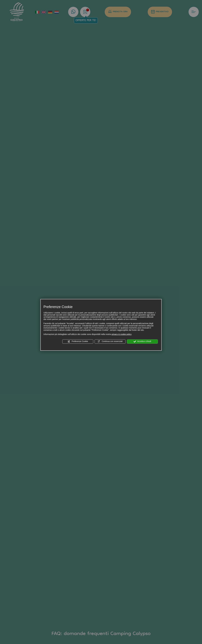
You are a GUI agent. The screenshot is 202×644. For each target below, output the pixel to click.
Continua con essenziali (110, 341)
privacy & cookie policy (122, 334)
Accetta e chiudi (142, 341)
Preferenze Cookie (78, 341)
